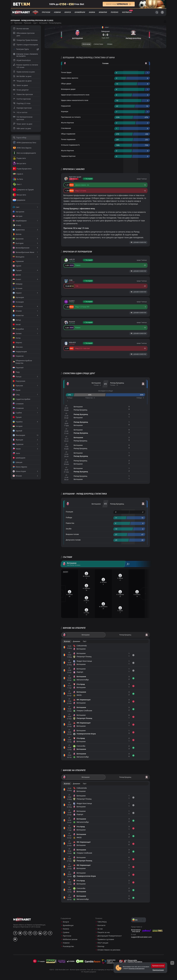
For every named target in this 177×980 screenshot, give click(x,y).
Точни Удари (66, 72)
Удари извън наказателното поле (75, 100)
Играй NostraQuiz (22, 60)
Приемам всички (158, 966)
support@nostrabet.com (141, 937)
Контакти (101, 925)
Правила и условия (106, 939)
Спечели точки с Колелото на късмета (25, 55)
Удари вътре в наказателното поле (75, 95)
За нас (100, 929)
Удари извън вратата (70, 78)
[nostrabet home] (22, 919)
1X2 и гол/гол (20, 112)
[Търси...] (157, 12)
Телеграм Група (26, 49)
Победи (69, 517)
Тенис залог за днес (23, 124)
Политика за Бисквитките (137, 968)
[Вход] (162, 12)
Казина (92, 12)
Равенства (70, 523)
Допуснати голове (73, 540)
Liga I (35, 23)
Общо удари (66, 84)
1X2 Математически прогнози (23, 118)
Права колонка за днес (24, 72)
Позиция (69, 512)
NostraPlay (127, 12)
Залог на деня (20, 85)
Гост (85, 641)
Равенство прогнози (23, 94)
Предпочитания (158, 970)
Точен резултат (21, 90)
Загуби (69, 529)
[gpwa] (51, 961)
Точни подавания (68, 139)
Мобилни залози (70, 939)
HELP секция (103, 943)
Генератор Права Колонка (25, 40)
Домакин (76, 641)
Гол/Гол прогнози (22, 99)
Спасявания (66, 128)
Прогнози (46, 12)
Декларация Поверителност (110, 936)
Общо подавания (68, 134)
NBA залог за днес (22, 128)
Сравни (66, 932)
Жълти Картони (67, 123)
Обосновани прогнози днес (24, 34)
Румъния (28, 23)
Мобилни (103, 12)
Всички (67, 641)
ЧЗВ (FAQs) (102, 922)
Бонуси (68, 12)
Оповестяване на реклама (109, 950)
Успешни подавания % (70, 145)
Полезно (115, 12)
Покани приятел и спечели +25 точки (25, 66)
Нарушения (66, 106)
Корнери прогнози (22, 108)
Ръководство (68, 946)
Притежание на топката (71, 117)
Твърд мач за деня (22, 81)
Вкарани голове (72, 534)
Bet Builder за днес (22, 76)
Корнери (65, 111)
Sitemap (101, 946)
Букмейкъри (80, 12)
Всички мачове (21, 29)
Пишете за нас (104, 932)
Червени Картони (68, 156)
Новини (57, 12)
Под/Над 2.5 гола (22, 103)
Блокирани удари (68, 89)
